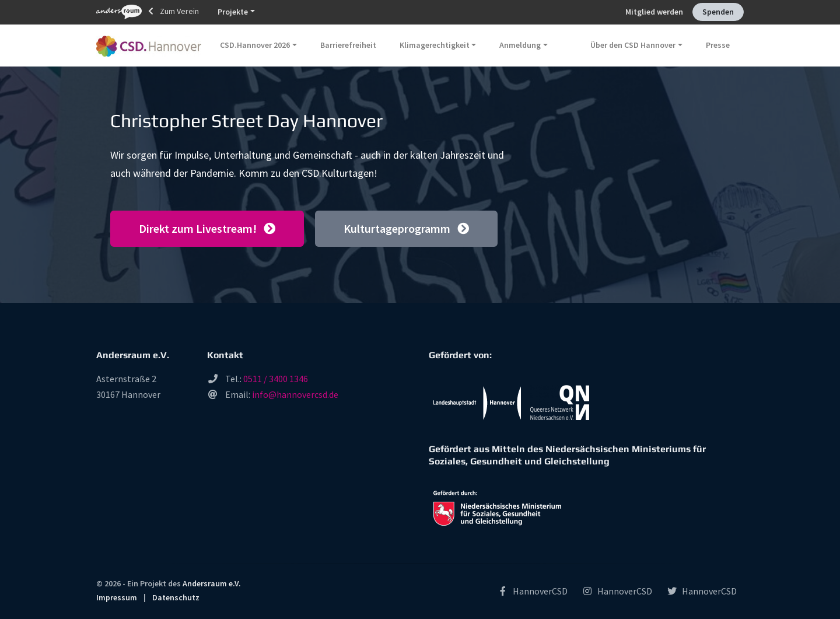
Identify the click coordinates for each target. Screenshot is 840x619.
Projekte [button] (233, 12)
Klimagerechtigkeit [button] (435, 45)
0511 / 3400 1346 (276, 379)
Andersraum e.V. (212, 583)
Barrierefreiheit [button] (348, 45)
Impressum (117, 597)
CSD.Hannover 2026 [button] (255, 45)
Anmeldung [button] (520, 45)
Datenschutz (176, 597)
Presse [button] (718, 45)
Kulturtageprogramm (406, 228)
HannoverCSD (532, 591)
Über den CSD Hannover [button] (633, 45)
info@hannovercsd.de (295, 394)
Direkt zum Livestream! (207, 228)
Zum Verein (148, 12)
